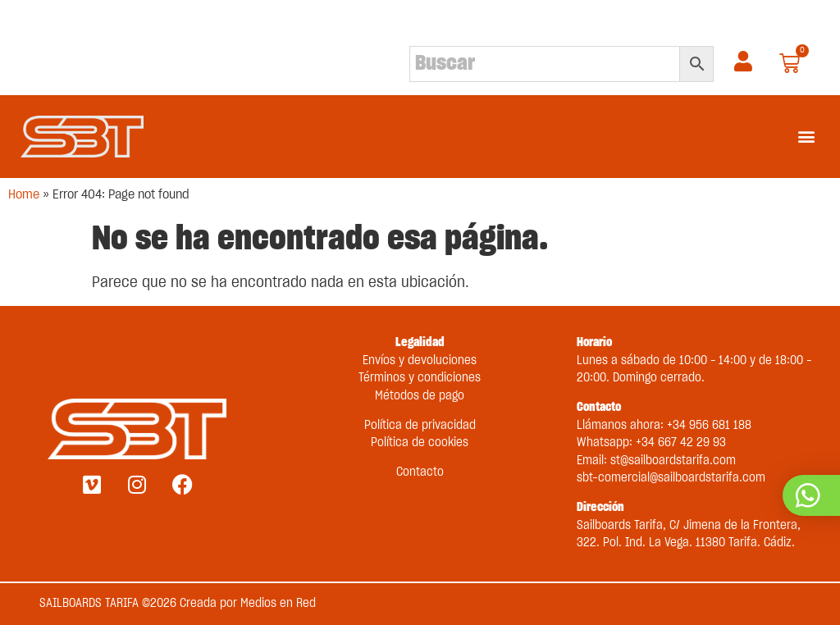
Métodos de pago (420, 396)
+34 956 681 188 (709, 426)
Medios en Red (278, 604)
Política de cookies (420, 443)
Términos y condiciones (420, 378)
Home (24, 195)
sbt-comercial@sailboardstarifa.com (671, 478)
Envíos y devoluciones (420, 361)
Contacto (420, 472)
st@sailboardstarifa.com (673, 461)
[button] (806, 137)
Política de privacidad (420, 426)
